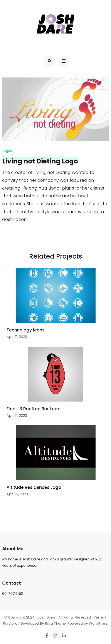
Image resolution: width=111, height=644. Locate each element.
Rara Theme (55, 623)
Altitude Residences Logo (34, 487)
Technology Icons (26, 330)
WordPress (98, 623)
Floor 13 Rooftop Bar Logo (34, 409)
